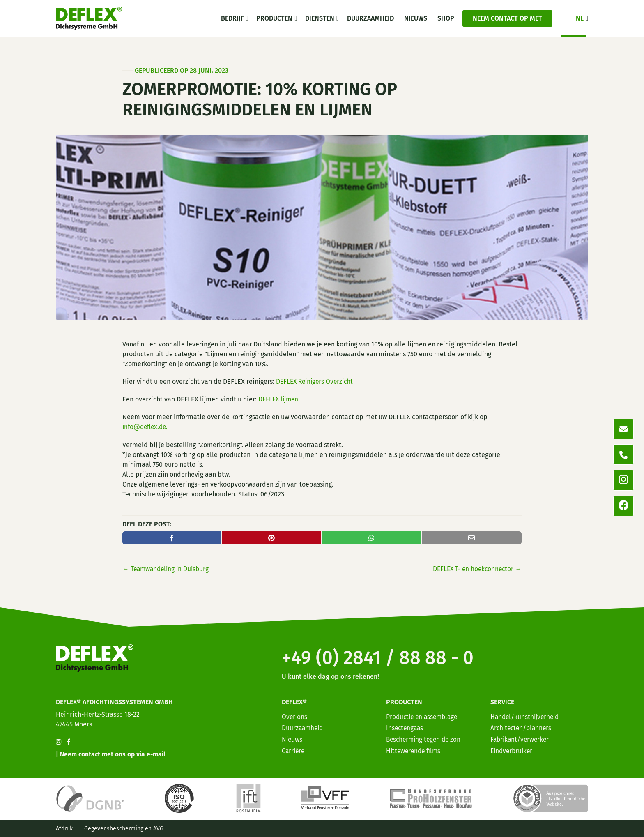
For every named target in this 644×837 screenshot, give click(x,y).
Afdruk (64, 829)
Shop (446, 18)
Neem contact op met (507, 18)
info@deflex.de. (146, 427)
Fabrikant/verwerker (521, 737)
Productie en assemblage (424, 715)
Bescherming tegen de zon (425, 737)
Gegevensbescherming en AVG (124, 829)
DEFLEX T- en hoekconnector (476, 569)
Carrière (294, 749)
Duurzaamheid (370, 18)
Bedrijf (232, 18)
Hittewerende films (415, 749)
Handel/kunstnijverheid (526, 715)
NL (580, 18)
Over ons (295, 715)
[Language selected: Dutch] (607, 830)
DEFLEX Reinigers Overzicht (317, 382)
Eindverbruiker (513, 749)
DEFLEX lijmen (279, 399)
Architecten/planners (522, 726)
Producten (274, 18)
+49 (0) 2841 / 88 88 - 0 (389, 655)
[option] (591, 830)
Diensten (320, 18)
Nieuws (416, 18)
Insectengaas (406, 726)
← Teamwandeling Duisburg (168, 569)
